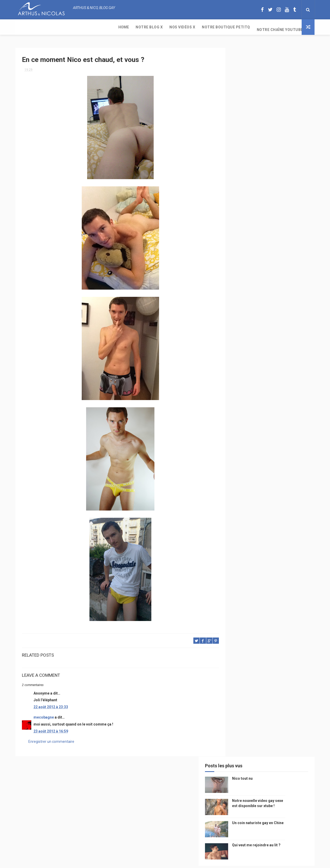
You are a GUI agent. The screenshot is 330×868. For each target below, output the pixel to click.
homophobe (240, 493)
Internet (237, 393)
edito (277, 393)
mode (291, 348)
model (250, 384)
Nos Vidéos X (83, 27)
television (258, 393)
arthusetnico (276, 357)
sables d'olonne (243, 484)
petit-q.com (271, 384)
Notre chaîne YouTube (180, 27)
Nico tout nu (266, 67)
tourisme (265, 403)
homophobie (262, 412)
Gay (284, 366)
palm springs (290, 421)
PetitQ (236, 357)
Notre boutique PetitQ (126, 27)
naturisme (260, 466)
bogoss (264, 430)
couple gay (239, 421)
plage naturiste (287, 466)
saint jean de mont (270, 493)
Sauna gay (239, 502)
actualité (238, 412)
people (271, 375)
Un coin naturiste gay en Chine (272, 833)
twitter (282, 430)
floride (253, 357)
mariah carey (241, 448)
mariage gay (264, 421)
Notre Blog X (50, 27)
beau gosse (255, 348)
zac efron (238, 439)
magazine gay (241, 403)
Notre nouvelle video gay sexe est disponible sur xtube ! (280, 94)
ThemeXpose (155, 861)
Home (24, 27)
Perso (235, 348)
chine (287, 375)
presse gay (286, 475)
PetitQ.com (287, 484)
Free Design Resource (186, 861)
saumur (292, 384)
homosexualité (259, 475)
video (235, 384)
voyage (295, 448)
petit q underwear (245, 375)
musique (237, 366)
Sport (283, 403)
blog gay (259, 439)
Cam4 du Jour (241, 430)
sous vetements (263, 366)
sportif (284, 412)
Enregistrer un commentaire (51, 740)
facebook (280, 439)
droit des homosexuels (265, 457)
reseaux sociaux (270, 448)
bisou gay (238, 466)
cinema (236, 475)
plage (267, 484)
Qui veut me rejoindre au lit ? (279, 134)
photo (275, 348)
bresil (235, 457)
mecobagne (44, 715)
